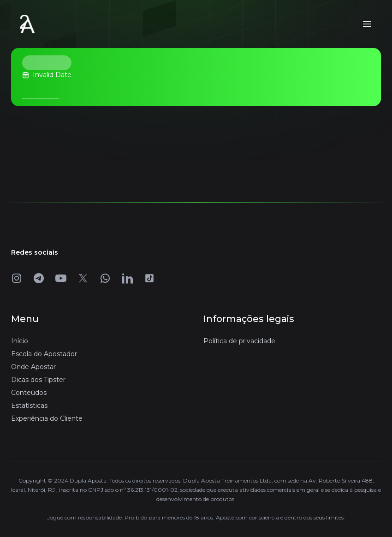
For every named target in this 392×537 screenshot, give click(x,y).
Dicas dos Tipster (38, 380)
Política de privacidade (239, 341)
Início (20, 341)
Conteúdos (29, 393)
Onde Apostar (33, 367)
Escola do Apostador (44, 354)
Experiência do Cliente (47, 418)
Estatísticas (29, 406)
